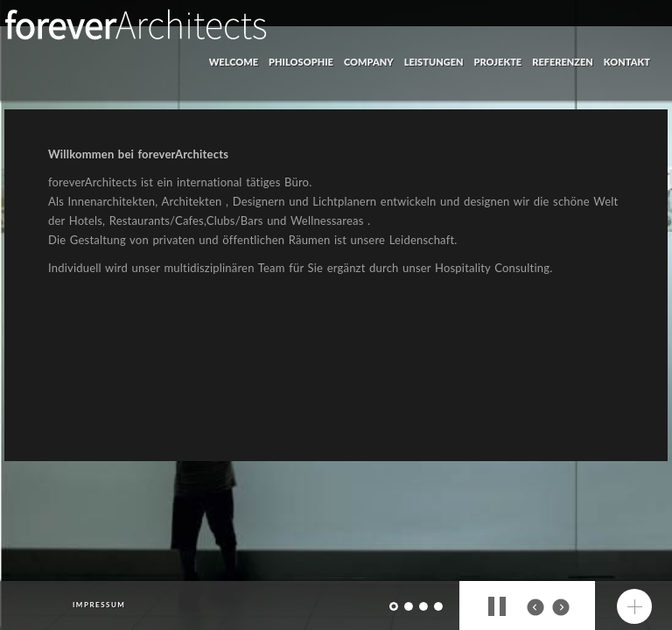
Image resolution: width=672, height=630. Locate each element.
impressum (99, 605)
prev (535, 607)
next (561, 607)
